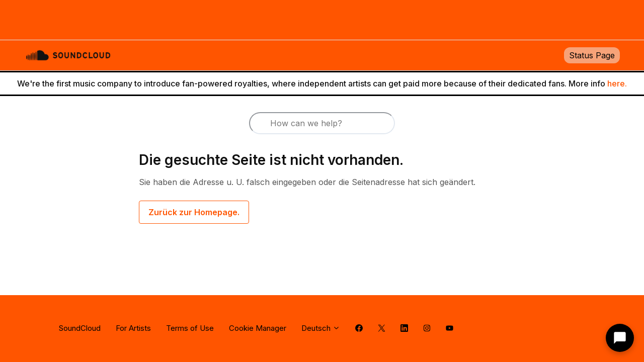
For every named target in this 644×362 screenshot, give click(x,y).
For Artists (133, 328)
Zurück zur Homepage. (194, 212)
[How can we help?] (322, 123)
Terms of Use (190, 328)
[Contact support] (620, 338)
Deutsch (321, 328)
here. (617, 83)
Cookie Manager (258, 328)
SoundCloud (80, 328)
